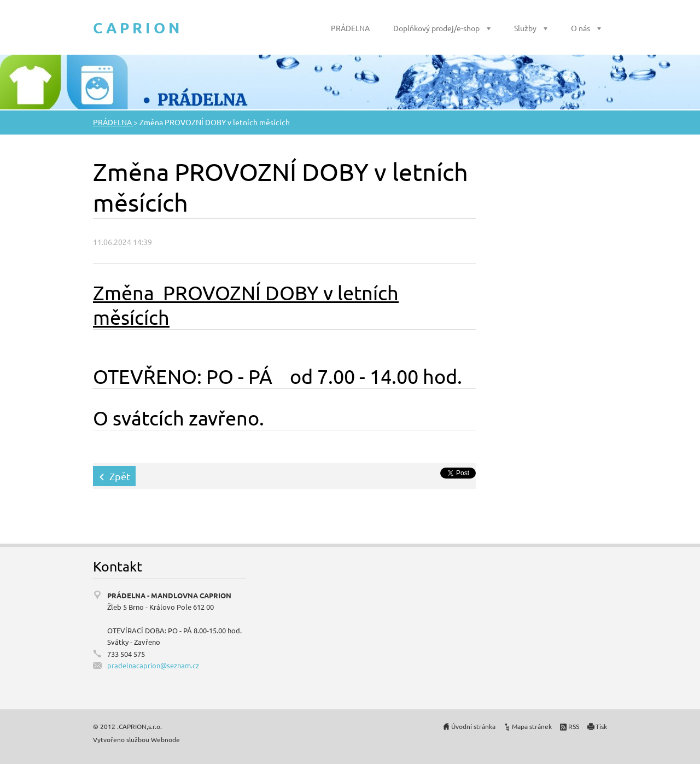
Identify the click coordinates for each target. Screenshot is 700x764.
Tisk (601, 726)
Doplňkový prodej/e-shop (436, 28)
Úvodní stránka (473, 726)
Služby (525, 28)
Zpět (120, 476)
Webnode (165, 739)
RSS (574, 726)
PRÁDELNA (350, 28)
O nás (581, 28)
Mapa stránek (532, 726)
